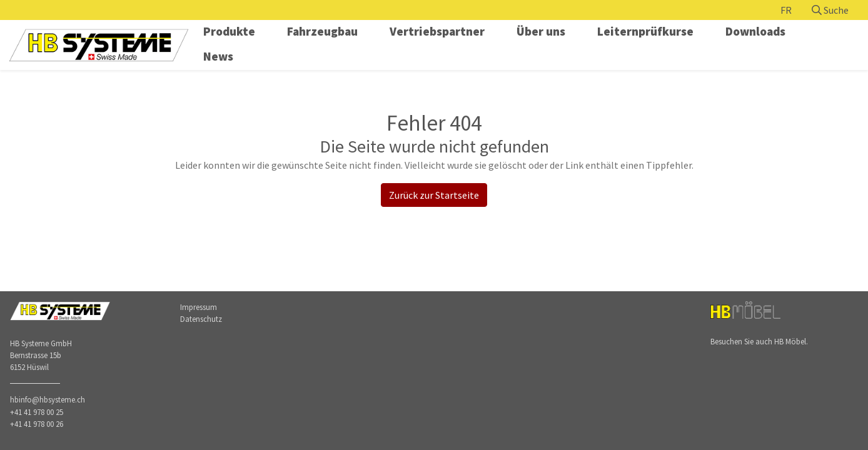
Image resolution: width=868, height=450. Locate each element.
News (218, 56)
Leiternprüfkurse (645, 31)
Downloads (755, 31)
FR (786, 10)
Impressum (199, 307)
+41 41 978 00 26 (37, 424)
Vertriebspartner (437, 31)
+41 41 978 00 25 (37, 412)
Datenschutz (201, 319)
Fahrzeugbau (322, 31)
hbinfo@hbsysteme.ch (48, 399)
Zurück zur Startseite (434, 195)
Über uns (541, 31)
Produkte (229, 31)
